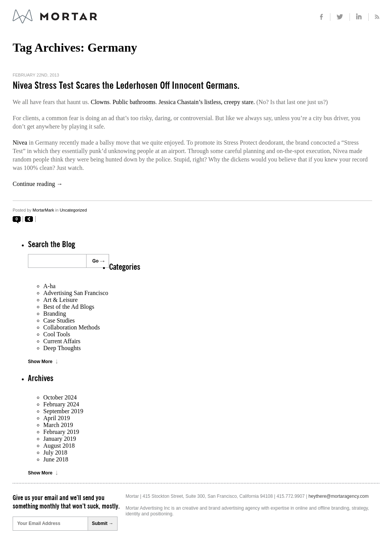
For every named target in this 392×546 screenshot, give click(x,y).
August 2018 (59, 446)
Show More (40, 362)
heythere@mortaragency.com (339, 496)
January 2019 (60, 439)
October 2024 (60, 397)
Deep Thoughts (62, 348)
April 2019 (57, 418)
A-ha (49, 286)
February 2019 (61, 432)
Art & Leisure (60, 300)
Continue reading (38, 184)
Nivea (20, 143)
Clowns (100, 102)
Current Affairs (62, 341)
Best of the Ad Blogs (69, 307)
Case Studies (59, 320)
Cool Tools (57, 334)
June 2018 (56, 459)
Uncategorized (73, 210)
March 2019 (58, 425)
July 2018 (55, 452)
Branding (55, 314)
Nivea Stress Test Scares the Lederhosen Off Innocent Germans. (126, 86)
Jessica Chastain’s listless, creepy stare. (207, 102)
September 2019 (63, 411)
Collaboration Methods (72, 327)
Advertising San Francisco (76, 293)
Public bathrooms (134, 102)
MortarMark (43, 210)
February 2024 (61, 404)
